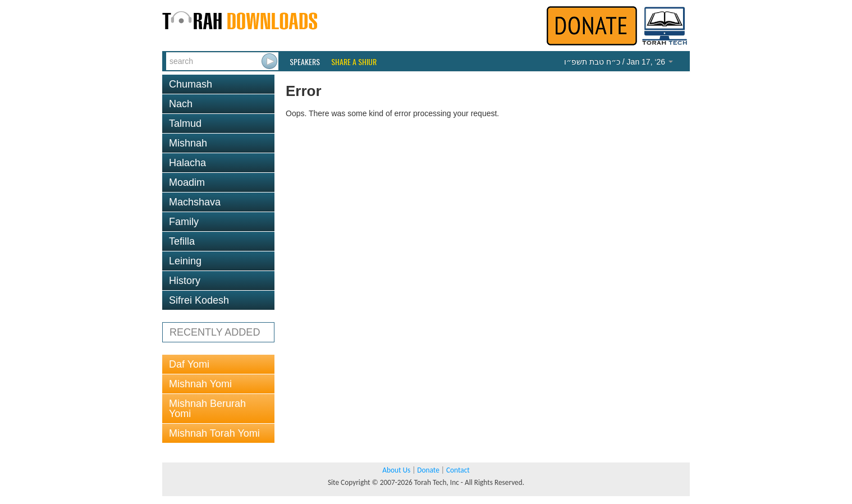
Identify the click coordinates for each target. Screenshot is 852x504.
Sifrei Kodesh (199, 300)
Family (184, 222)
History (185, 281)
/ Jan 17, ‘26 (619, 62)
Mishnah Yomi (200, 384)
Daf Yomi (189, 364)
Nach (181, 104)
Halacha (187, 163)
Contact (458, 470)
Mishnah (188, 143)
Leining (185, 261)
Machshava (195, 202)
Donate (428, 470)
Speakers (305, 62)
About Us (396, 470)
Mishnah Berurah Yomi (207, 409)
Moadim (187, 182)
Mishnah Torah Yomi (214, 433)
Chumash (191, 84)
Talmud (185, 123)
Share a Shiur (354, 62)
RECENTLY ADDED (215, 332)
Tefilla (182, 241)
